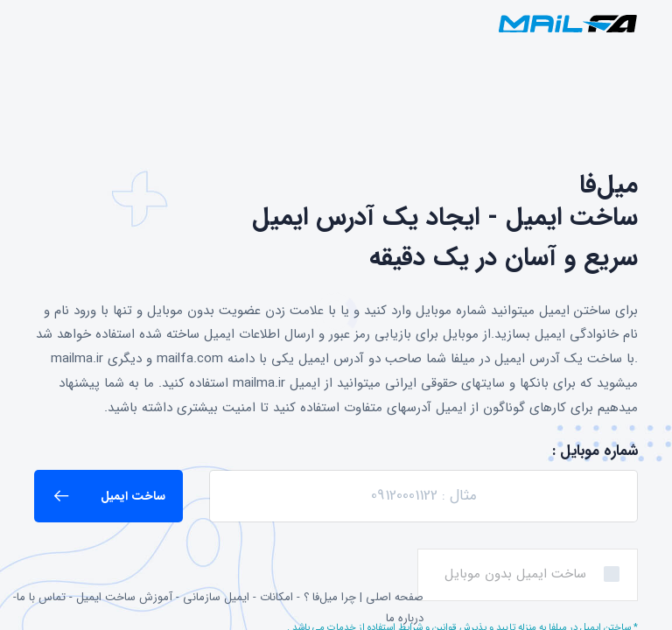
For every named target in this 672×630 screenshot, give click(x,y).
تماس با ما (41, 597)
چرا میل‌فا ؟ (330, 597)
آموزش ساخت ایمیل (124, 597)
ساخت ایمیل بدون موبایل (515, 574)
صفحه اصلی (395, 597)
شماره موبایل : (595, 451)
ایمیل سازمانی (216, 597)
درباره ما (405, 618)
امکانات (276, 597)
